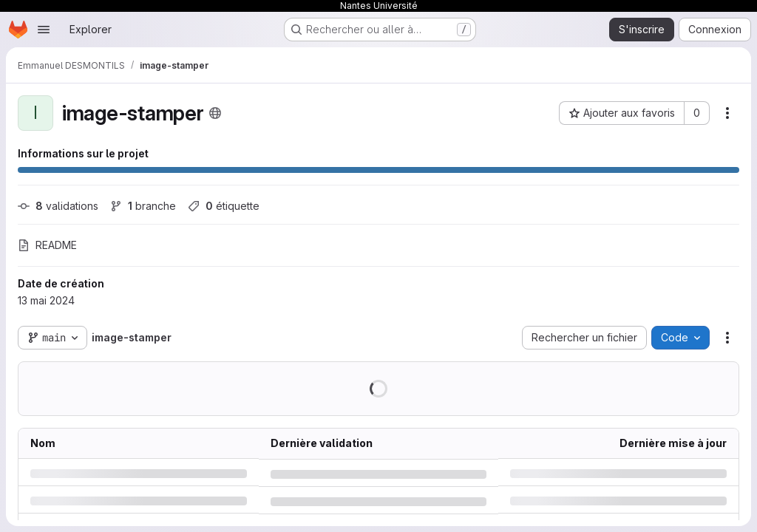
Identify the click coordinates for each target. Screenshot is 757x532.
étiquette (224, 206)
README (47, 245)
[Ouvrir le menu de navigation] (44, 30)
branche (143, 206)
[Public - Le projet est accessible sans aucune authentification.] (215, 113)
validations (58, 206)
